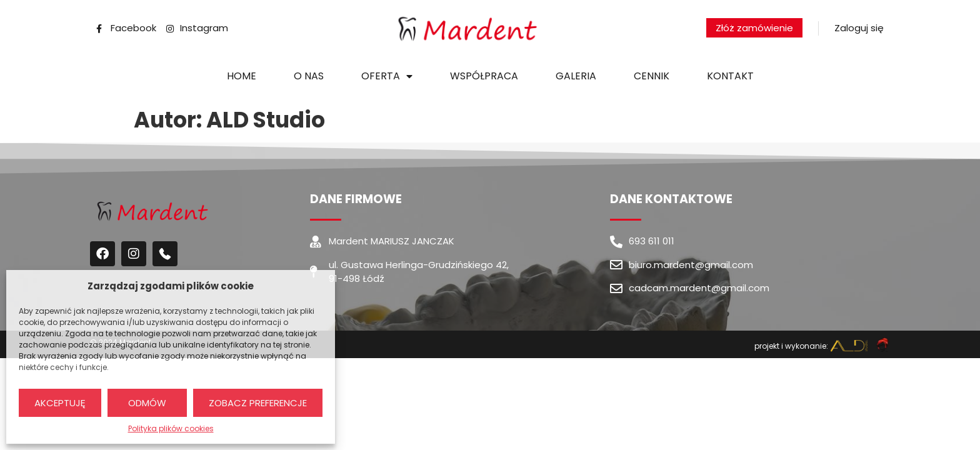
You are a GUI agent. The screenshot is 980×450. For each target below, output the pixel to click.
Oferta (387, 76)
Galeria (576, 76)
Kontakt (730, 76)
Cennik (652, 76)
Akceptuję (60, 403)
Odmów (147, 403)
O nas (309, 76)
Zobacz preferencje (258, 403)
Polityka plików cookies (171, 428)
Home (242, 76)
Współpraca (484, 76)
